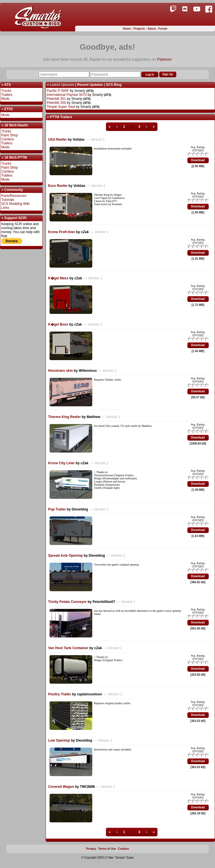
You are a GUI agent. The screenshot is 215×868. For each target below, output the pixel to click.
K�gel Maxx (58, 278)
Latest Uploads (62, 85)
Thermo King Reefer (64, 417)
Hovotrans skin (61, 371)
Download (198, 160)
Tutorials (8, 200)
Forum (163, 29)
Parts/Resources (14, 196)
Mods (5, 99)
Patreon (164, 59)
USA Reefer (58, 140)
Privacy (91, 849)
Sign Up (168, 74)
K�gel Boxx (58, 324)
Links (5, 208)
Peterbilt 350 (56, 103)
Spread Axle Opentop (65, 556)
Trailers (7, 95)
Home (127, 29)
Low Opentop (59, 740)
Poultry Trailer (60, 694)
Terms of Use (107, 849)
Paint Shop (10, 135)
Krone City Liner (61, 463)
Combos (8, 139)
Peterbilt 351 (56, 99)
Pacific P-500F (58, 91)
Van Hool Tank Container (68, 648)
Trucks (6, 91)
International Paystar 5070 (67, 95)
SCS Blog (114, 85)
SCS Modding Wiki (15, 204)
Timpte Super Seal (61, 107)
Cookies (123, 849)
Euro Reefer (58, 186)
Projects (140, 29)
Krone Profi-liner (62, 232)
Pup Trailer (57, 509)
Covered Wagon (61, 787)
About (152, 29)
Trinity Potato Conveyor (67, 602)
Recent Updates (90, 85)
